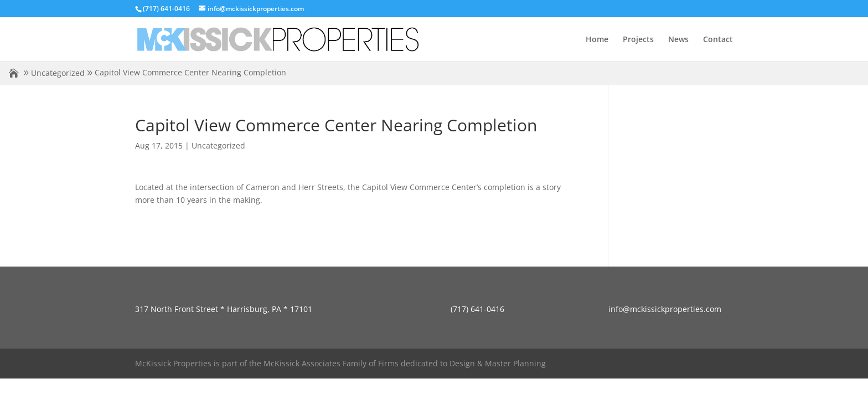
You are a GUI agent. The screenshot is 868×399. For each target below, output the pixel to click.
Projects (638, 40)
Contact (718, 40)
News (678, 40)
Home (597, 40)
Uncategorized (58, 73)
